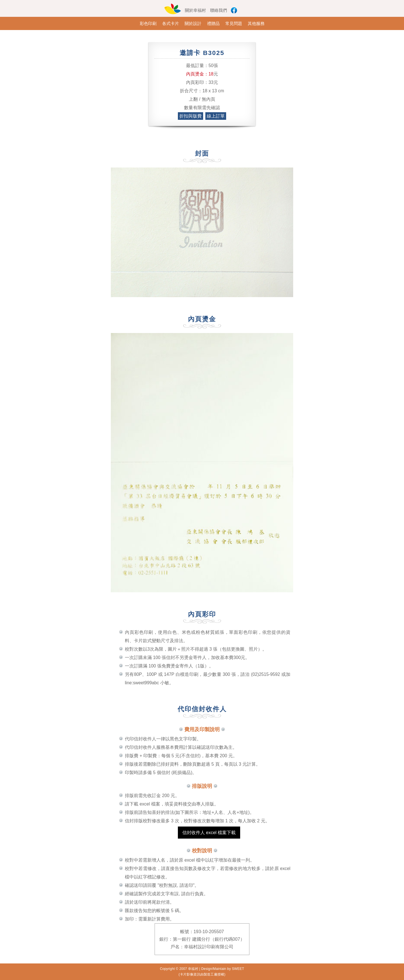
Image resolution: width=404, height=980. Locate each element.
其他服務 (256, 23)
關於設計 (193, 23)
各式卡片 (171, 23)
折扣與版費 (190, 116)
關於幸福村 (195, 10)
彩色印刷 (148, 23)
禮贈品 (213, 23)
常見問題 (234, 23)
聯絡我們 (219, 10)
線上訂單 (216, 116)
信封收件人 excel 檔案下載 (209, 833)
